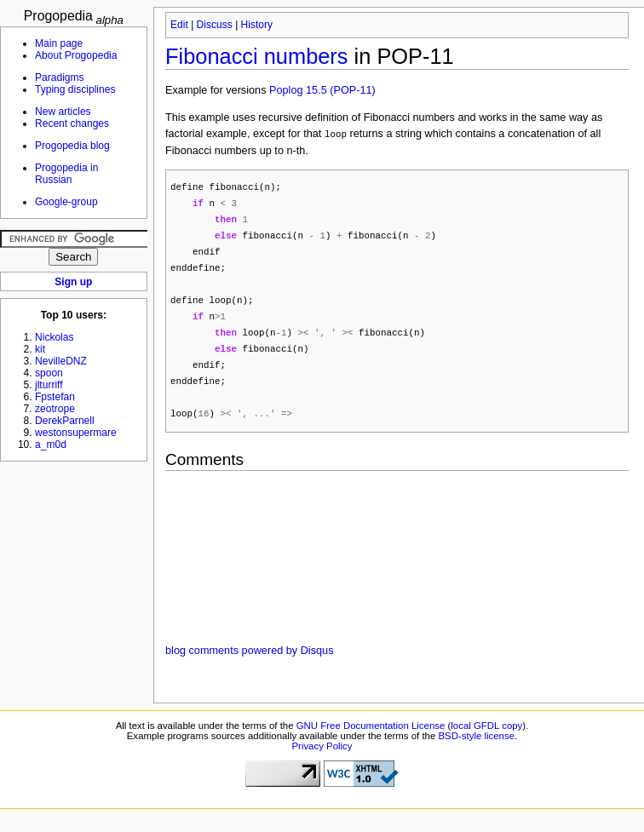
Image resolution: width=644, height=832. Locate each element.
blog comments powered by (249, 663)
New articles (63, 112)
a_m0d (51, 445)
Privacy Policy (322, 759)
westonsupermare (76, 433)
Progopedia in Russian (66, 174)
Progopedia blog (72, 146)
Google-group (66, 202)
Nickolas (55, 337)
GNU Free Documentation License (371, 738)
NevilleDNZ (61, 361)
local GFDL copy (486, 738)
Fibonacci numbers (257, 56)
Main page (59, 43)
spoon (49, 373)
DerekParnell (65, 421)
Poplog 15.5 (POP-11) (322, 90)
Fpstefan (55, 397)
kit (40, 349)
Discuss (215, 25)
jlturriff (49, 385)
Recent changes (72, 123)
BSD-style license (477, 749)
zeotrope (55, 409)
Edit (179, 25)
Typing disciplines (75, 89)
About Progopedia (76, 55)
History (257, 25)
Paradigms (60, 77)
